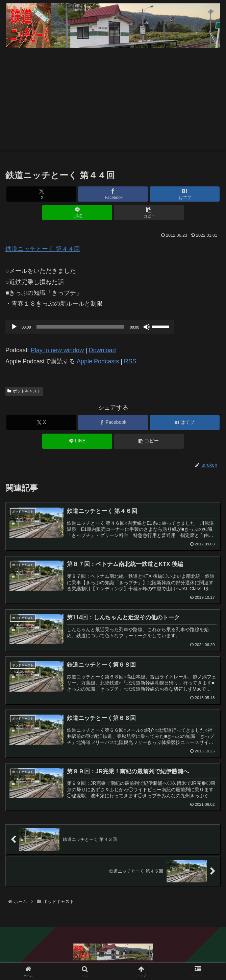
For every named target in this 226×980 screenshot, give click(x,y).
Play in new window (57, 350)
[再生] (14, 327)
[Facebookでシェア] (113, 194)
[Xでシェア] (41, 194)
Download (102, 350)
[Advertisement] (113, 102)
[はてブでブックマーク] (185, 194)
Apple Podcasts (98, 361)
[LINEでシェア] (77, 213)
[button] (149, 213)
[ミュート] (147, 327)
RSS (130, 361)
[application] (90, 327)
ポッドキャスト (24, 391)
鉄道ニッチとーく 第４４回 (43, 249)
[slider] (81, 327)
